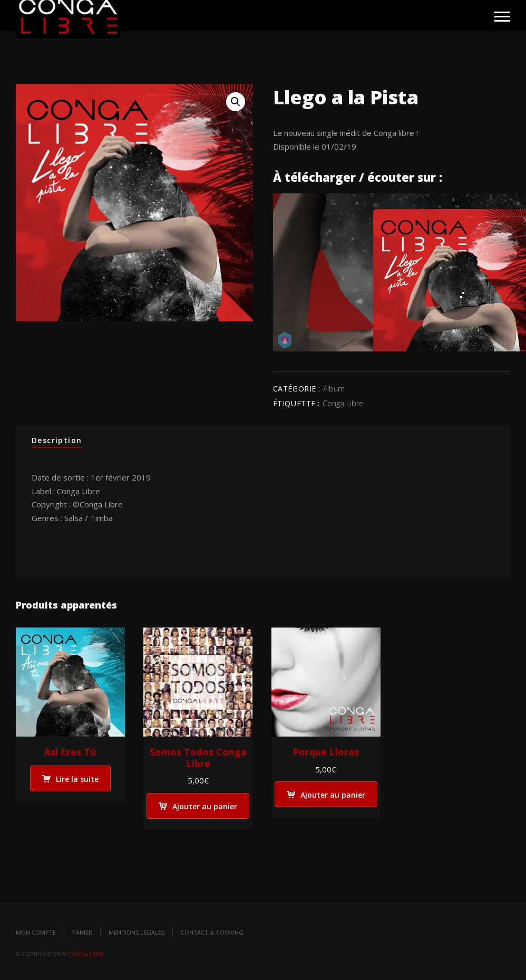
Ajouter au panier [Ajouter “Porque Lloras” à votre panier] (333, 795)
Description (57, 440)
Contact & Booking (212, 932)
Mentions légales (137, 932)
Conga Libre (343, 403)
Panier (82, 932)
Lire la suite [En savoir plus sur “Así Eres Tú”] (77, 779)
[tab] (57, 441)
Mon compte (36, 932)
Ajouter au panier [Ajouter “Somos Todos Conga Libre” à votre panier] (205, 806)
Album (334, 389)
